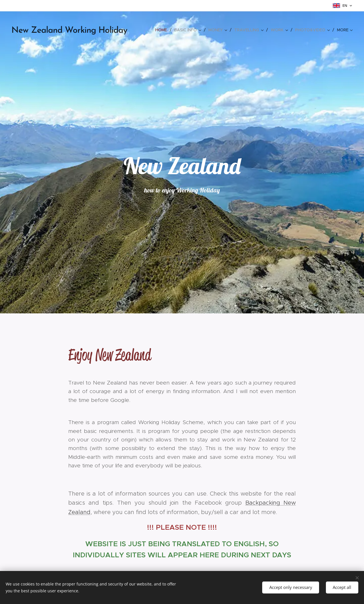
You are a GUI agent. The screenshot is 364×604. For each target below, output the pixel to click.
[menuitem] (163, 30)
